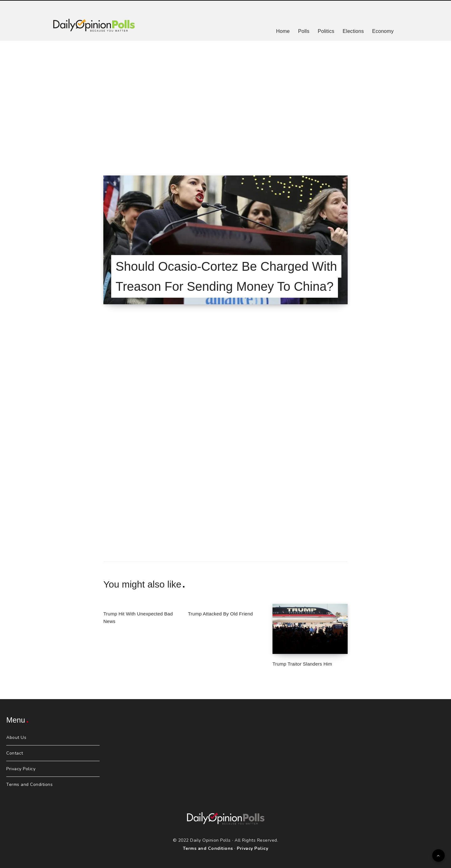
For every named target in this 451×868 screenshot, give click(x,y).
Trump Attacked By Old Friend (220, 614)
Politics (326, 31)
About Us (16, 737)
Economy (383, 31)
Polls (304, 31)
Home (283, 31)
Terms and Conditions (29, 784)
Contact (15, 753)
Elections (353, 31)
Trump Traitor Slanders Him (302, 664)
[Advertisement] (225, 100)
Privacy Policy (21, 769)
